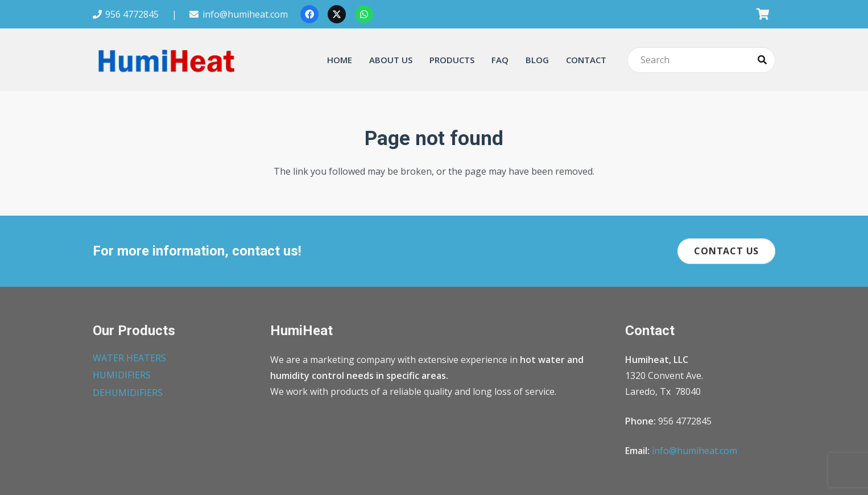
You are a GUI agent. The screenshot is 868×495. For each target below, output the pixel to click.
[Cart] (763, 14)
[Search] (701, 60)
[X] (337, 14)
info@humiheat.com (695, 451)
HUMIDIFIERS (122, 375)
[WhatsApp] (364, 14)
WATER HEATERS (129, 358)
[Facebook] (309, 14)
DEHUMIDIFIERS (128, 393)
